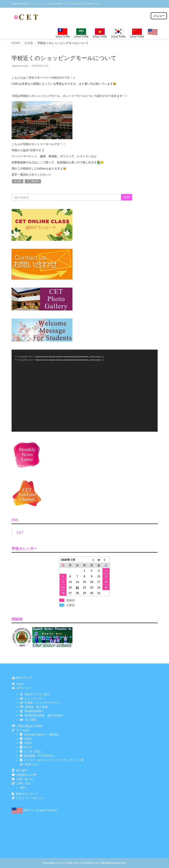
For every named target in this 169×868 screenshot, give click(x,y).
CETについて (24, 688)
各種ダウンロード (27, 794)
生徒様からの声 (26, 775)
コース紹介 (23, 730)
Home (20, 684)
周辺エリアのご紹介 (36, 694)
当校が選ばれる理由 (30, 726)
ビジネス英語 (32, 751)
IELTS (28, 747)
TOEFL (28, 743)
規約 (23, 788)
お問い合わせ (25, 779)
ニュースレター (34, 698)
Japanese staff (20, 66)
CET (20, 533)
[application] (85, 391)
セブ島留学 (33, 181)
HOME (16, 43)
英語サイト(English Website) (40, 810)
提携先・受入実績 (36, 707)
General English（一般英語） (42, 734)
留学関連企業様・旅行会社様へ (44, 715)
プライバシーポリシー (30, 798)
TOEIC (28, 739)
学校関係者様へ (34, 711)
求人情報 (31, 720)
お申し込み (24, 783)
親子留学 (22, 771)
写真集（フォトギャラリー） (43, 703)
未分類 (29, 43)
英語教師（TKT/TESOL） (40, 756)
